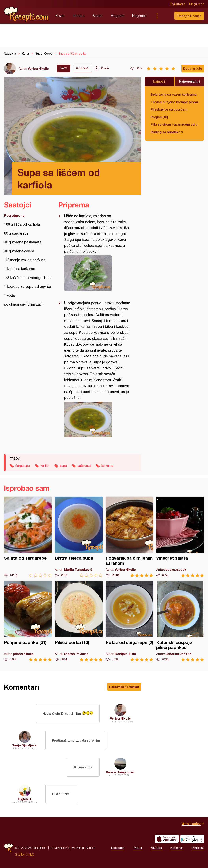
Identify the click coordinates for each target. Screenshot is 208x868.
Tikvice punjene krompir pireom (174, 102)
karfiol (45, 466)
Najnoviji (159, 81)
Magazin (117, 16)
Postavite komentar (124, 687)
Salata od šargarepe (28, 537)
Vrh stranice (191, 824)
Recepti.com (27, 14)
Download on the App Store (167, 839)
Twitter (138, 848)
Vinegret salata (180, 537)
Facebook (118, 848)
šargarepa (23, 466)
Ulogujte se (197, 4)
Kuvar (60, 16)
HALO (30, 854)
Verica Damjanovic (120, 772)
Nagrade (139, 16)
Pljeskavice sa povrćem (169, 109)
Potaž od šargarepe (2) (130, 621)
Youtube (156, 848)
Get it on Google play (192, 839)
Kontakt (91, 848)
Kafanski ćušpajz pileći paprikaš (180, 621)
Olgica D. (25, 799)
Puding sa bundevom (167, 132)
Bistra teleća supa (79, 537)
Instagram (177, 848)
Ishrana (78, 16)
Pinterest (198, 848)
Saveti (97, 16)
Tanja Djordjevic (25, 745)
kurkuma (107, 466)
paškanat (84, 466)
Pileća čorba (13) (79, 621)
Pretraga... (165, 16)
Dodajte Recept (189, 16)
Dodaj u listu (193, 68)
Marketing (78, 848)
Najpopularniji (190, 81)
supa (63, 466)
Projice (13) (159, 117)
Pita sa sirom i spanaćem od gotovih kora (174, 124)
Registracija (177, 4)
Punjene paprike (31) (28, 621)
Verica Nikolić (38, 69)
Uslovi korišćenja (60, 848)
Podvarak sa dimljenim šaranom (130, 537)
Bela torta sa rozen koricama (174, 94)
